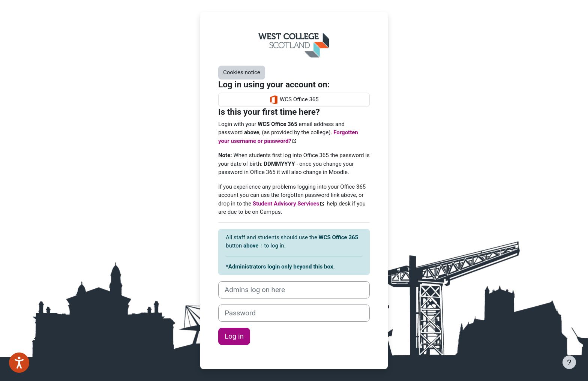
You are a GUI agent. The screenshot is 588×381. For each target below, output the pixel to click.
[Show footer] (569, 362)
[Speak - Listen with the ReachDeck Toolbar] (19, 363)
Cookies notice (242, 72)
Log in (234, 336)
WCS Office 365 (294, 100)
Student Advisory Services (286, 204)
